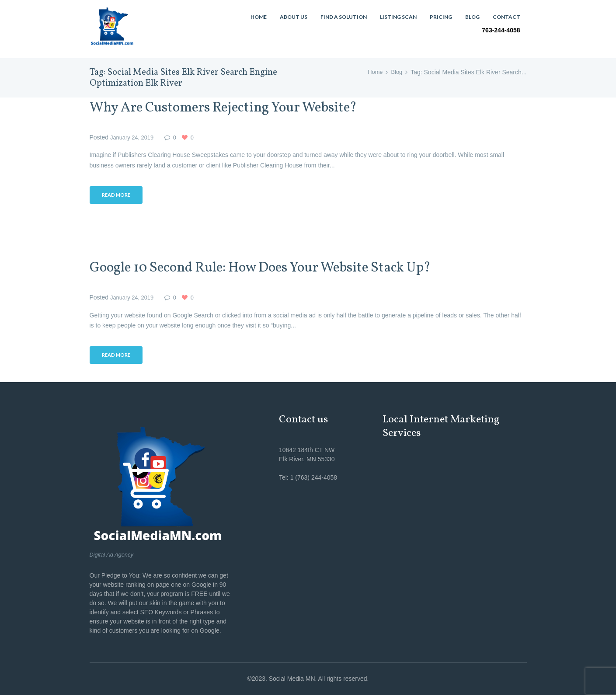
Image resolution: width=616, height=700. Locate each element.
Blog (396, 72)
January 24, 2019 (134, 137)
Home (374, 72)
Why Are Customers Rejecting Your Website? (243, 108)
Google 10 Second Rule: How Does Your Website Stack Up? (286, 269)
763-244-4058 (501, 30)
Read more (118, 196)
